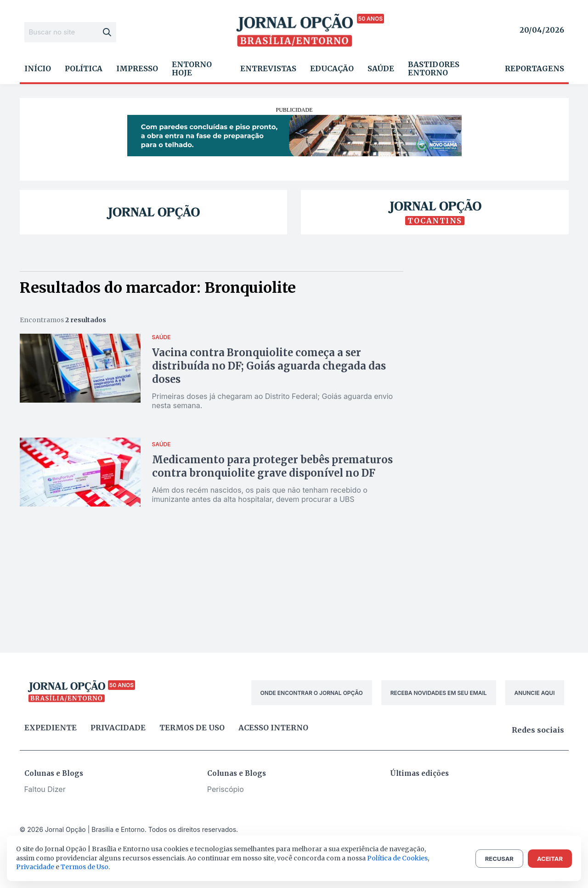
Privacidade (118, 728)
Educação (332, 68)
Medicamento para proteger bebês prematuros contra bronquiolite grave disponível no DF (272, 466)
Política (84, 68)
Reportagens (534, 68)
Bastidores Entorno (434, 68)
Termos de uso (192, 728)
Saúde (381, 68)
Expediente (51, 728)
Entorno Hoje (192, 68)
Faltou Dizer (45, 789)
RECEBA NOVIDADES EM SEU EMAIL (439, 693)
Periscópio (226, 789)
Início (38, 68)
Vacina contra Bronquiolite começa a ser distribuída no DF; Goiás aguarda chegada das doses (269, 366)
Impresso (137, 68)
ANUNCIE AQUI (535, 693)
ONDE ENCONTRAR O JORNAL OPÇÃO (312, 693)
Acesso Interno (273, 728)
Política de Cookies (397, 858)
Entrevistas (268, 68)
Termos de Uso (85, 867)
